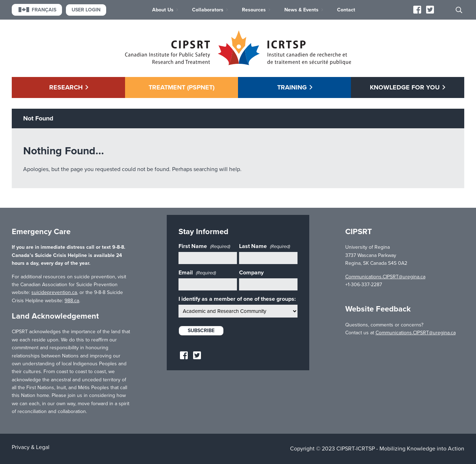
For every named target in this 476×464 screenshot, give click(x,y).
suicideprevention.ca (54, 292)
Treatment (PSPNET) (182, 87)
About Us (163, 10)
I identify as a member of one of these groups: (237, 299)
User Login (86, 10)
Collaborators (208, 10)
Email (197, 273)
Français (37, 10)
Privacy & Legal (31, 447)
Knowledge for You (405, 87)
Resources (254, 10)
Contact (346, 10)
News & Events (301, 10)
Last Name (265, 246)
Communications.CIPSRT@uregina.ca (385, 277)
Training (292, 87)
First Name (204, 246)
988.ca (72, 301)
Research (66, 87)
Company (251, 273)
